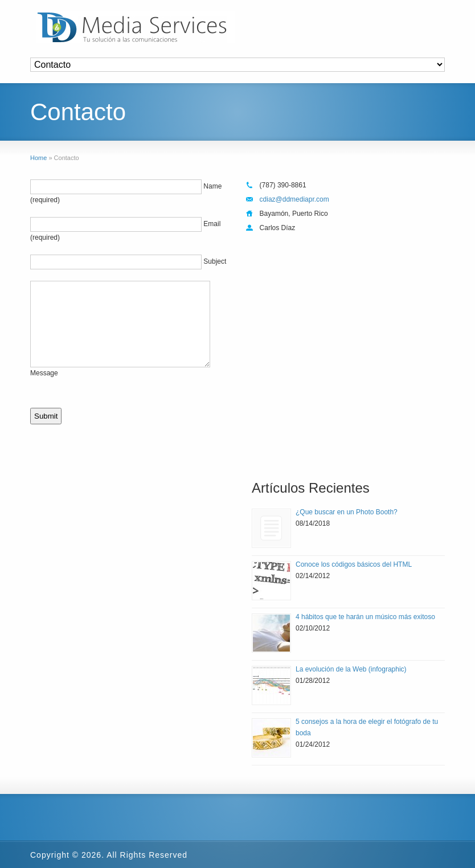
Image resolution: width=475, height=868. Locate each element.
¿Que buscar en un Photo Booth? (347, 512)
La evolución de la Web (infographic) (351, 669)
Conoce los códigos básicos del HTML (354, 564)
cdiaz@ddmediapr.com (294, 199)
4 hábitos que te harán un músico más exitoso (365, 617)
